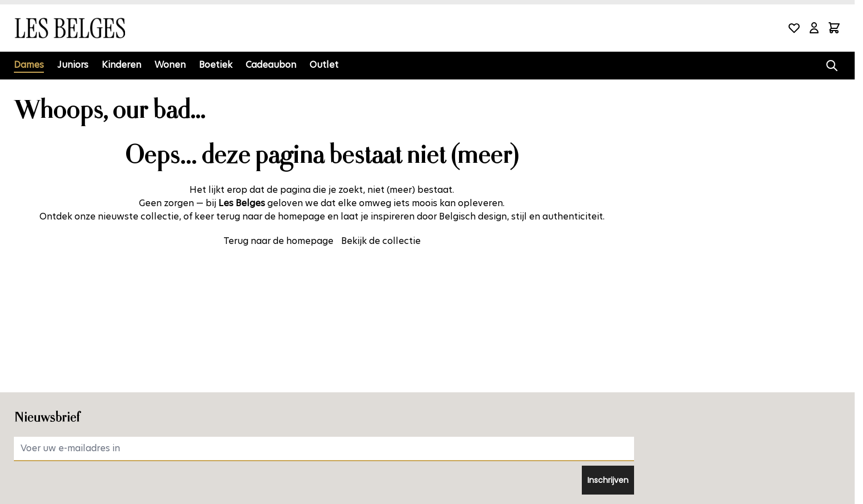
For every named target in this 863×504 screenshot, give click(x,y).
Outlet (324, 65)
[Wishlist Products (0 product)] (794, 28)
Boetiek (216, 65)
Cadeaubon (271, 65)
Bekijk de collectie (381, 241)
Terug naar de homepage (278, 241)
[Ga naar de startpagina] (69, 28)
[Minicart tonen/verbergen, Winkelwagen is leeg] (834, 28)
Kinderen (121, 65)
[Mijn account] (814, 28)
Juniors (73, 65)
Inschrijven (608, 480)
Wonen (170, 65)
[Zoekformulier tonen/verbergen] (832, 66)
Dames (29, 65)
